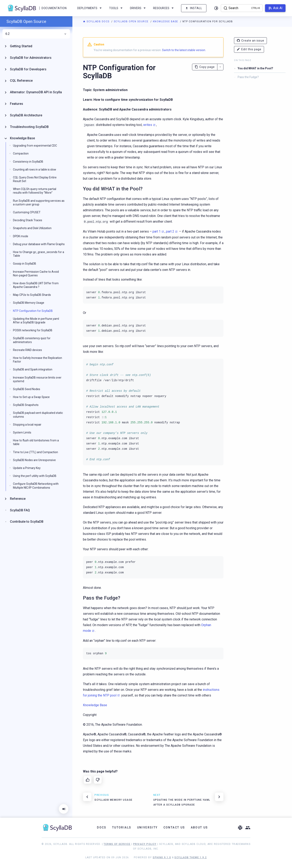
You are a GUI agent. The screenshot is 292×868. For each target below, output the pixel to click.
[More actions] (220, 67)
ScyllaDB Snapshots (26, 405)
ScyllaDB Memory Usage (29, 303)
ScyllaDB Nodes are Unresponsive (34, 460)
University (147, 827)
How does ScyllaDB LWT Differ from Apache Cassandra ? (36, 285)
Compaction (21, 153)
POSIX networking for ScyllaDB (33, 330)
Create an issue (250, 41)
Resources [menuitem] (164, 8)
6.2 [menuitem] (36, 34)
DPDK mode (21, 236)
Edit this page (249, 49)
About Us (199, 827)
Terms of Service (117, 844)
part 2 (170, 231)
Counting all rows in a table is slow (35, 170)
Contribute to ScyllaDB (27, 522)
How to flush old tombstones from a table (36, 442)
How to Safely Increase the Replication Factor (38, 360)
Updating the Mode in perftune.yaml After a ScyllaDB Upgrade (36, 321)
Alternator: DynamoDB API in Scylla (36, 92)
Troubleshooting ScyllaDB (29, 127)
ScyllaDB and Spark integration (33, 369)
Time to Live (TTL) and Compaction (35, 452)
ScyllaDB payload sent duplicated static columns (38, 415)
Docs (102, 827)
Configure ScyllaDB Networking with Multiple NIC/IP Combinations (36, 486)
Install (194, 8)
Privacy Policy (145, 844)
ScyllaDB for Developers (28, 69)
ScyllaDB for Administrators (31, 58)
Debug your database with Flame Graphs (39, 244)
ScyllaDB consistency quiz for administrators (32, 340)
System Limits (22, 432)
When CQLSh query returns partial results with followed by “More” (35, 191)
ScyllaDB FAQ (20, 510)
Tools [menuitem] (116, 8)
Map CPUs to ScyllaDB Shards (32, 295)
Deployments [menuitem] (90, 8)
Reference (18, 499)
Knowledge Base (166, 21)
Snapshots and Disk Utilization (32, 228)
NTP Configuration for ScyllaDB (33, 311)
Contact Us (174, 827)
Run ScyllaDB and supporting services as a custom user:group (39, 203)
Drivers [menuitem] (138, 8)
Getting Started (21, 46)
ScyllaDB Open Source (132, 21)
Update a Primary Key (27, 468)
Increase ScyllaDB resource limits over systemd (37, 379)
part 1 (157, 231)
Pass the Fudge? (248, 77)
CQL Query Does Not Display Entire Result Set (35, 179)
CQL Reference (21, 81)
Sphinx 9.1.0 (162, 857)
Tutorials (122, 827)
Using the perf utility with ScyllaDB (35, 476)
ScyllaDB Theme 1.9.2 (191, 857)
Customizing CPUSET (27, 212)
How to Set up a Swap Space (31, 397)
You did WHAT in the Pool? (255, 68)
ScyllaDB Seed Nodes (27, 389)
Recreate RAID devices (27, 350)
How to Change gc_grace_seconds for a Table (39, 254)
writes (148, 125)
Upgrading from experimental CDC (35, 146)
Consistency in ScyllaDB (28, 162)
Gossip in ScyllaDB (25, 264)
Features (17, 104)
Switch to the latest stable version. (184, 50)
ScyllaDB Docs (97, 21)
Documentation (54, 8)
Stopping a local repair (27, 425)
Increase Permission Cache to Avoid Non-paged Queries (36, 274)
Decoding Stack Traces (28, 220)
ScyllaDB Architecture (26, 115)
